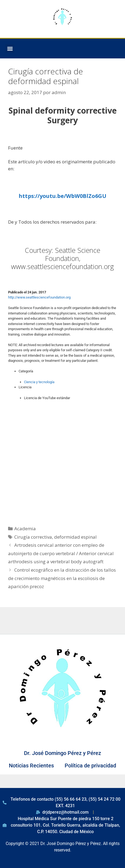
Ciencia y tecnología (39, 382)
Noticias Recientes (31, 766)
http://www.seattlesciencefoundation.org (39, 297)
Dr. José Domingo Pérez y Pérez (63, 753)
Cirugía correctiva (33, 537)
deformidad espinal (75, 537)
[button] (10, 49)
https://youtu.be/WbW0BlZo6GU (63, 196)
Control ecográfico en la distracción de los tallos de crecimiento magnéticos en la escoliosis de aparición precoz (62, 578)
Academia (25, 529)
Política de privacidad (90, 766)
